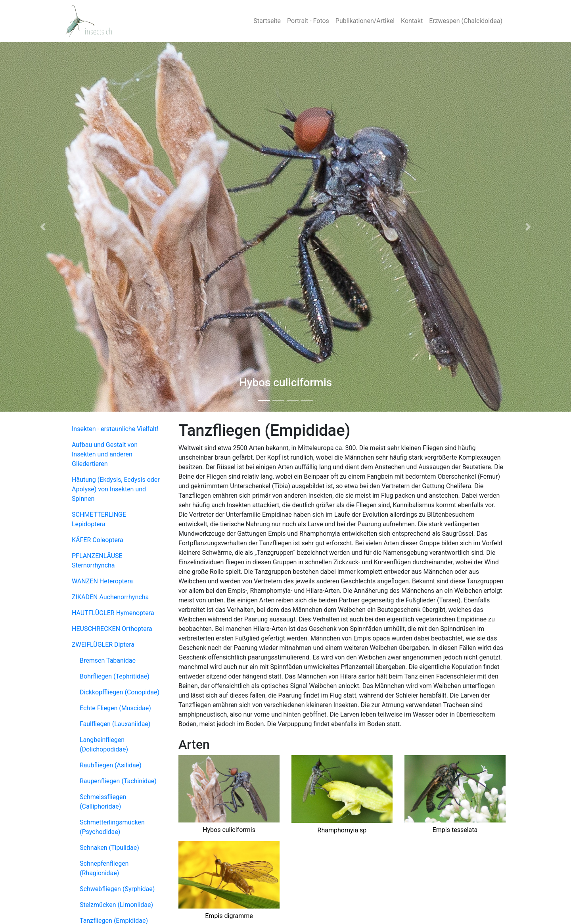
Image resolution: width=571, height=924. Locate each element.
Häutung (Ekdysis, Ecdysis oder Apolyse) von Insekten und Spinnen (116, 489)
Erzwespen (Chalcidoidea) (466, 21)
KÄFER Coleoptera (98, 540)
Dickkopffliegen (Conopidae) (120, 692)
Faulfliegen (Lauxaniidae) (115, 724)
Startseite (267, 21)
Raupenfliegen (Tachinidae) (118, 781)
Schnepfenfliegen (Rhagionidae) (104, 868)
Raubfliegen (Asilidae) (111, 765)
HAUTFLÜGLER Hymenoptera (113, 613)
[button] (43, 227)
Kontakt (412, 21)
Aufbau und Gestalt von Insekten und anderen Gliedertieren (105, 454)
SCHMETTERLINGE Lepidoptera (99, 519)
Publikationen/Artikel (365, 21)
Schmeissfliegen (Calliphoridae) (103, 802)
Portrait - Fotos (308, 21)
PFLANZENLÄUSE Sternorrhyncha (97, 561)
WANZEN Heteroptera (102, 581)
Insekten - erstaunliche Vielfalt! (115, 429)
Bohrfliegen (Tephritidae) (115, 676)
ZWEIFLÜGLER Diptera (103, 645)
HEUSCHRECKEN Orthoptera (112, 629)
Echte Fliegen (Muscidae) (115, 708)
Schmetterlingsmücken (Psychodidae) (112, 827)
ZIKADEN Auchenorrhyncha (110, 597)
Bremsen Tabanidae (108, 660)
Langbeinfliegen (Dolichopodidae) (104, 745)
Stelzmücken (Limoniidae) (116, 905)
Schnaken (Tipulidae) (109, 848)
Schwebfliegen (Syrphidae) (117, 889)
